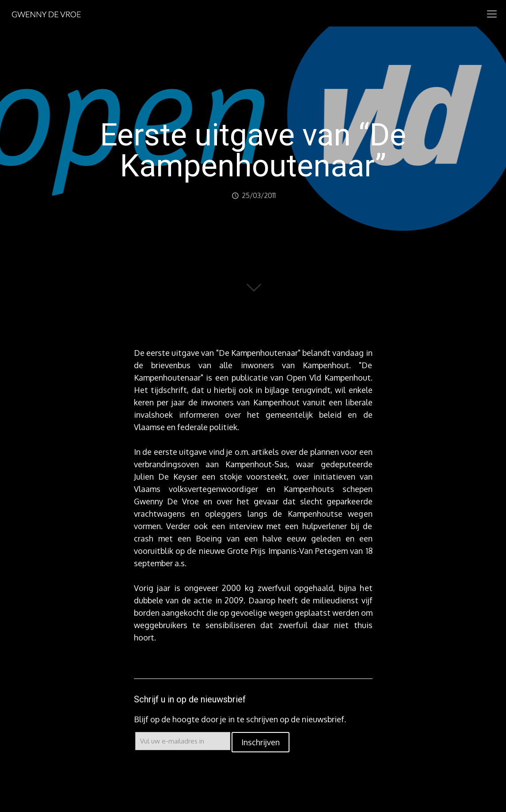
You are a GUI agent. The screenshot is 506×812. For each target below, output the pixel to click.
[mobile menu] (492, 13)
